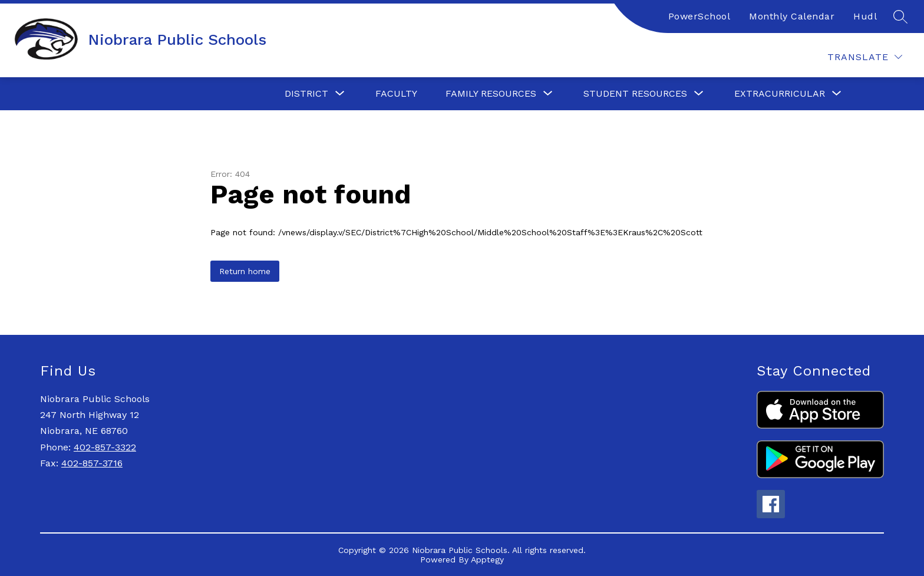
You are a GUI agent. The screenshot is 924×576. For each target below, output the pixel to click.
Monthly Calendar (792, 16)
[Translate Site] (865, 57)
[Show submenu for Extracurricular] (780, 94)
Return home (245, 271)
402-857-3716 (92, 463)
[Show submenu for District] (306, 94)
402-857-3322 (105, 447)
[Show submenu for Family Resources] (491, 94)
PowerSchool (699, 16)
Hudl (865, 16)
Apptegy (487, 559)
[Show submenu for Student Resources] (635, 94)
